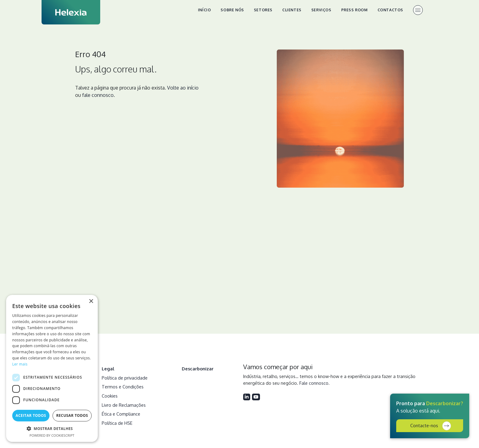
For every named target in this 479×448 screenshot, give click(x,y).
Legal (108, 369)
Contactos (390, 10)
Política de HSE (117, 423)
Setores (263, 10)
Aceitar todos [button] (31, 415)
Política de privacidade (125, 378)
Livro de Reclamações (124, 405)
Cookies (110, 396)
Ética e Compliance (121, 414)
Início (205, 10)
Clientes (292, 10)
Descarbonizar (198, 369)
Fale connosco (314, 383)
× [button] (91, 301)
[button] (52, 428)
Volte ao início (183, 88)
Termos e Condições (123, 387)
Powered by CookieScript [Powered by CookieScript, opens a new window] (52, 435)
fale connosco (98, 95)
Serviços (321, 10)
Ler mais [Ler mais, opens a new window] (20, 364)
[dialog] (52, 368)
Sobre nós (232, 10)
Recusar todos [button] (72, 415)
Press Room (355, 10)
